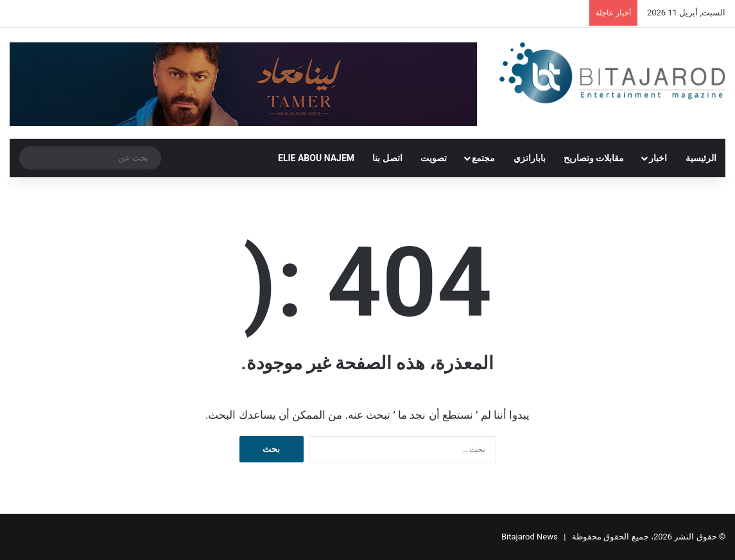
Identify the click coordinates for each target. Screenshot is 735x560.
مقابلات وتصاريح (594, 158)
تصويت (434, 158)
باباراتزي (530, 158)
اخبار (658, 158)
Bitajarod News (530, 537)
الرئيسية (701, 158)
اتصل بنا (387, 158)
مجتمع (483, 158)
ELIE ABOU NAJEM (316, 158)
